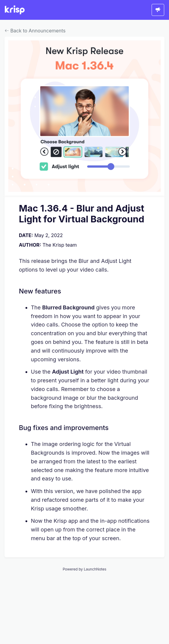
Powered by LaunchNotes (84, 569)
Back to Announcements (35, 31)
